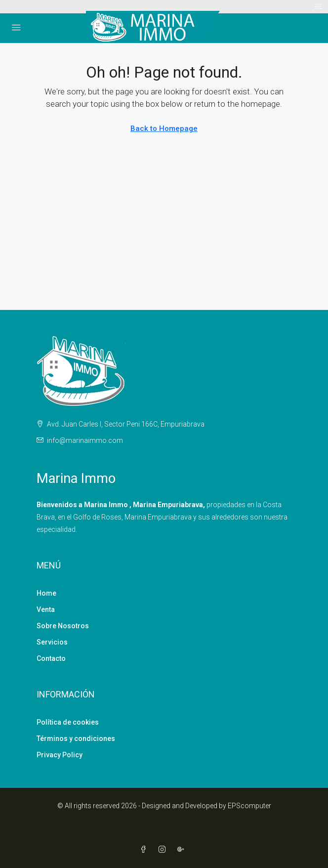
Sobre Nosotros (63, 626)
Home (46, 593)
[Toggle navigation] (318, 7)
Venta (46, 609)
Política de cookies (68, 722)
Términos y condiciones (76, 738)
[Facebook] (145, 850)
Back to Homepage (164, 129)
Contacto (51, 658)
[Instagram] (164, 850)
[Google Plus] (183, 850)
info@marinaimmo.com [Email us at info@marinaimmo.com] (85, 440)
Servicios (52, 642)
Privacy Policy (60, 755)
